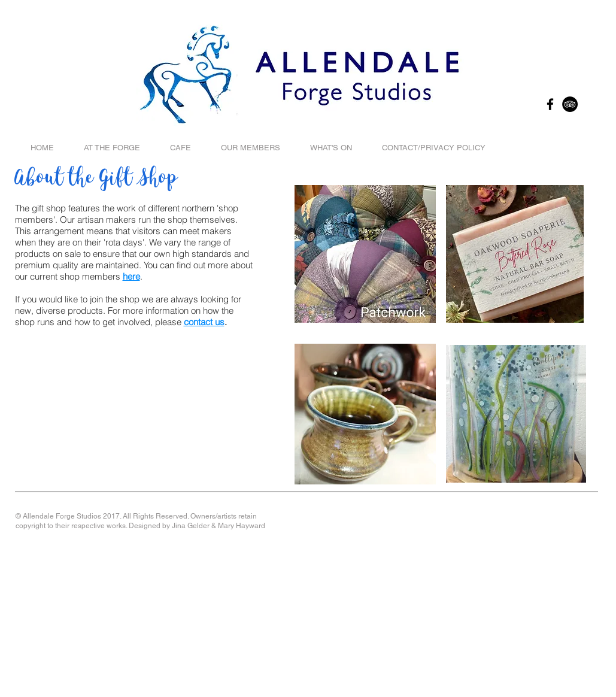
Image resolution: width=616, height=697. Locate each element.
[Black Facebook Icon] (550, 104)
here (131, 276)
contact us (204, 322)
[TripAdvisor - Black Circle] (570, 104)
